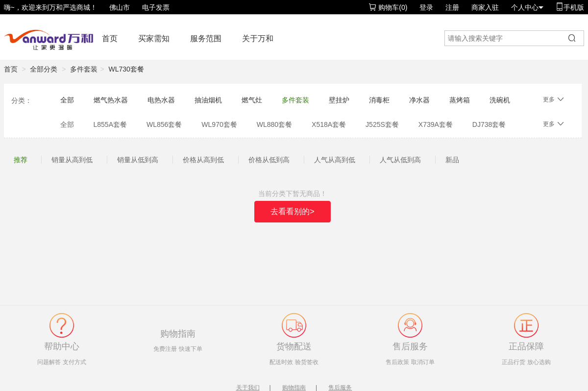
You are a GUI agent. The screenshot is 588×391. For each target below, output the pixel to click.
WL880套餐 (274, 124)
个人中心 (527, 7)
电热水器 (161, 100)
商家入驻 (485, 7)
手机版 (570, 7)
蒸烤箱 (460, 100)
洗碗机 (500, 100)
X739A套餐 (436, 124)
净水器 (419, 100)
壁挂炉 (339, 100)
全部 (67, 100)
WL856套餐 (164, 124)
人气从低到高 (400, 160)
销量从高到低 (72, 160)
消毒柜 (379, 100)
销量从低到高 (138, 160)
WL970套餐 (219, 124)
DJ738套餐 (489, 124)
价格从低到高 (269, 160)
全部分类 (44, 69)
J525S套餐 (382, 124)
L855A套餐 (110, 124)
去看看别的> (292, 211)
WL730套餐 (126, 69)
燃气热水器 (111, 100)
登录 (426, 7)
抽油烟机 (208, 100)
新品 (452, 160)
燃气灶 (252, 100)
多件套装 (84, 69)
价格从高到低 (203, 160)
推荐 (21, 160)
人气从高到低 (335, 160)
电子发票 (156, 7)
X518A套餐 (329, 124)
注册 (452, 7)
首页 (110, 38)
